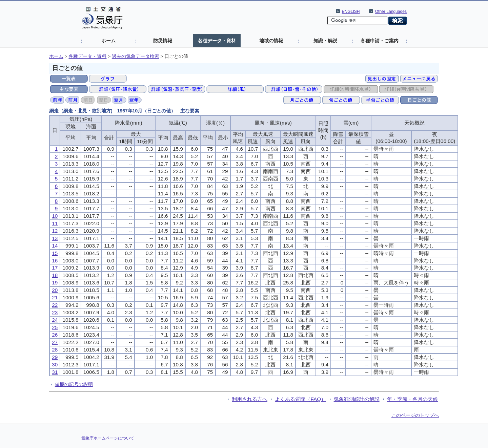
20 (55, 290)
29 (55, 357)
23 (55, 312)
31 (55, 372)
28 (55, 350)
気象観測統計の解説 (357, 399)
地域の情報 (271, 41)
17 (55, 268)
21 (55, 297)
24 (55, 320)
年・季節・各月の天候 (412, 399)
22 (55, 305)
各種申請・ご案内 (380, 41)
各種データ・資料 (217, 41)
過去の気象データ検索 (136, 56)
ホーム (108, 41)
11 (55, 223)
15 (55, 253)
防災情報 (163, 41)
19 (55, 283)
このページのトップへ (415, 415)
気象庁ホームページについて (108, 438)
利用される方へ (250, 399)
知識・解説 (325, 41)
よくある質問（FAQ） (300, 399)
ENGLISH (351, 12)
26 (55, 335)
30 (55, 365)
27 (55, 342)
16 (55, 261)
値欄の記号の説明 (74, 384)
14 (55, 246)
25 (55, 327)
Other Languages (391, 12)
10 (55, 216)
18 (55, 275)
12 (55, 231)
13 (55, 238)
